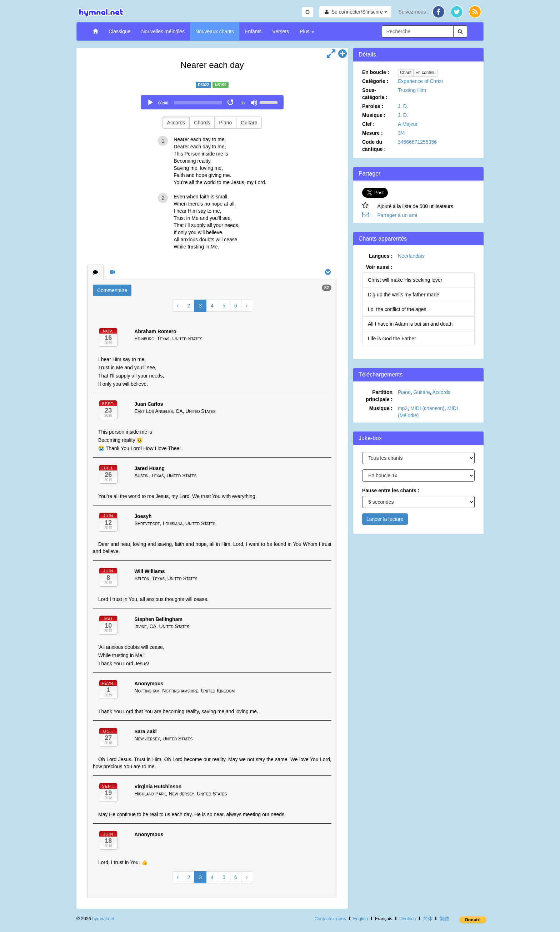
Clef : (368, 124)
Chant (406, 73)
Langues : (381, 256)
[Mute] (254, 103)
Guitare (249, 123)
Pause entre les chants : (391, 490)
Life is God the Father (392, 339)
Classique (119, 31)
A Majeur (408, 124)
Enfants (253, 31)
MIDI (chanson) (427, 408)
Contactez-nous (330, 919)
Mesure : (372, 133)
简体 (428, 919)
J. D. (403, 106)
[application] (212, 102)
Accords (176, 123)
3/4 (401, 133)
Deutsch (407, 919)
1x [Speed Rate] (243, 103)
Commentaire (112, 290)
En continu (426, 73)
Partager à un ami (397, 215)
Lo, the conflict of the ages (397, 309)
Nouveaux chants (215, 31)
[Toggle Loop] (231, 103)
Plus (307, 31)
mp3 (403, 408)
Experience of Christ (420, 81)
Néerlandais (411, 256)
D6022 (203, 85)
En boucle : (376, 72)
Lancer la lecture (385, 519)
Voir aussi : (379, 267)
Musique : (374, 115)
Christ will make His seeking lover (405, 280)
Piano (225, 123)
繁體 (444, 919)
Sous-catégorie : (375, 94)
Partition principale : (379, 396)
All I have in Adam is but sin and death (410, 324)
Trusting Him (412, 90)
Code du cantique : (374, 146)
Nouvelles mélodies (163, 31)
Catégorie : (375, 81)
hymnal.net (103, 919)
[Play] (150, 103)
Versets (281, 31)
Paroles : (373, 106)
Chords (202, 123)
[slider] (198, 103)
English (361, 919)
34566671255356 (417, 142)
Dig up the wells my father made (404, 295)
